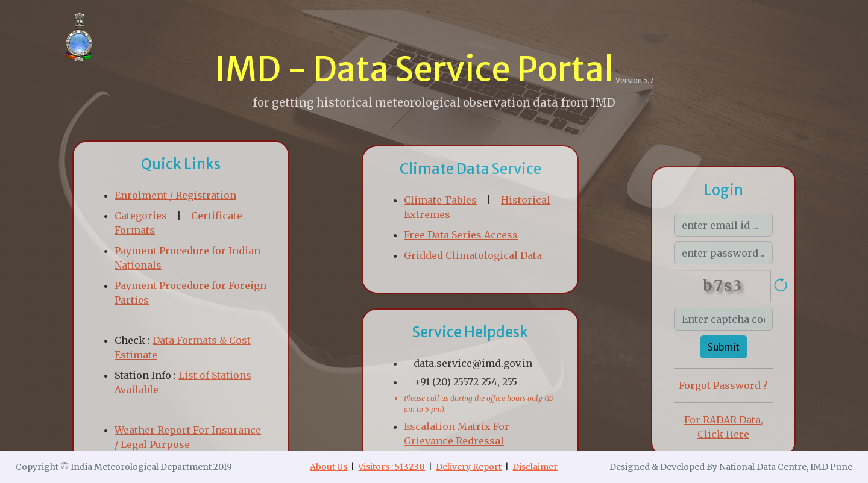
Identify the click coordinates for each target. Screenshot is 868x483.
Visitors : (392, 467)
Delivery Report (469, 467)
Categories (141, 216)
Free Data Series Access (461, 235)
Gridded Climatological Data (473, 255)
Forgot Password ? (723, 385)
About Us (329, 467)
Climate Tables (440, 200)
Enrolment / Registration (175, 195)
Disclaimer (535, 467)
